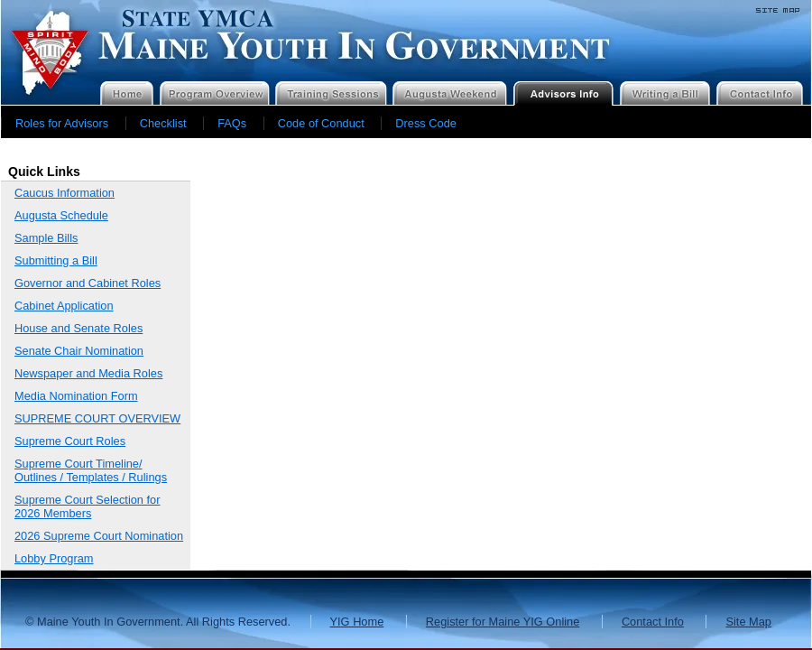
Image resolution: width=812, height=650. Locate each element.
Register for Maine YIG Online (503, 622)
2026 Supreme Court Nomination (99, 536)
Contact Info (653, 622)
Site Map (748, 622)
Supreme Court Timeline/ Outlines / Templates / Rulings (91, 470)
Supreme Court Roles (70, 441)
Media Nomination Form (76, 396)
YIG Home (357, 622)
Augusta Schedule (61, 215)
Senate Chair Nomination (79, 351)
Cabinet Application (64, 306)
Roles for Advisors (62, 123)
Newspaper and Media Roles (88, 373)
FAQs (232, 123)
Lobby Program (54, 558)
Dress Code (426, 123)
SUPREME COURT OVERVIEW (97, 418)
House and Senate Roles (78, 328)
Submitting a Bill (56, 260)
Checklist (163, 123)
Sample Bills (46, 238)
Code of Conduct (321, 123)
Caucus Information (65, 193)
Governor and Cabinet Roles (88, 283)
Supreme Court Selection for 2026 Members (87, 506)
